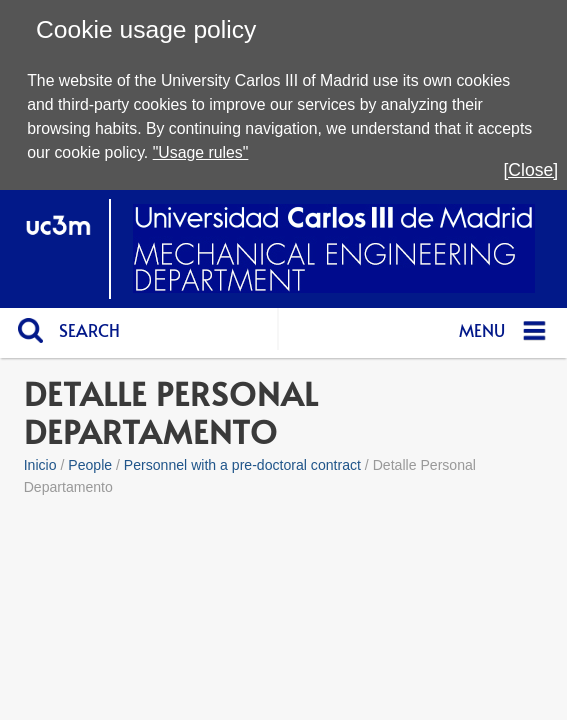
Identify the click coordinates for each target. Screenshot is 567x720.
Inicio (40, 465)
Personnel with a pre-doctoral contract (242, 465)
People (90, 465)
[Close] (530, 170)
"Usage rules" (201, 152)
